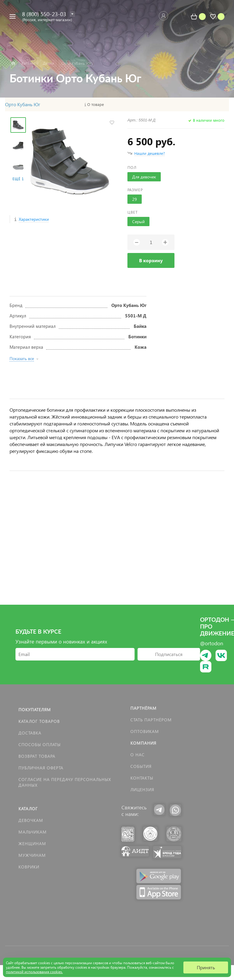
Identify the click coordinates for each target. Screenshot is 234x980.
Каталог (28, 809)
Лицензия (142, 790)
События (141, 766)
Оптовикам (145, 731)
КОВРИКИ (29, 867)
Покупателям (35, 710)
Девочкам (31, 820)
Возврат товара (37, 756)
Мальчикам (33, 832)
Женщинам (32, 844)
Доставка (30, 733)
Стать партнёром (151, 720)
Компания (143, 743)
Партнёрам (143, 708)
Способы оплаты (40, 744)
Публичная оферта (41, 768)
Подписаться (169, 654)
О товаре (96, 104)
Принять (206, 967)
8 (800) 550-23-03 (44, 14)
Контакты (142, 778)
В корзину (151, 260)
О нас (138, 755)
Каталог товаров (39, 721)
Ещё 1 (18, 179)
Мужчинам (32, 855)
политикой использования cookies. (34, 972)
